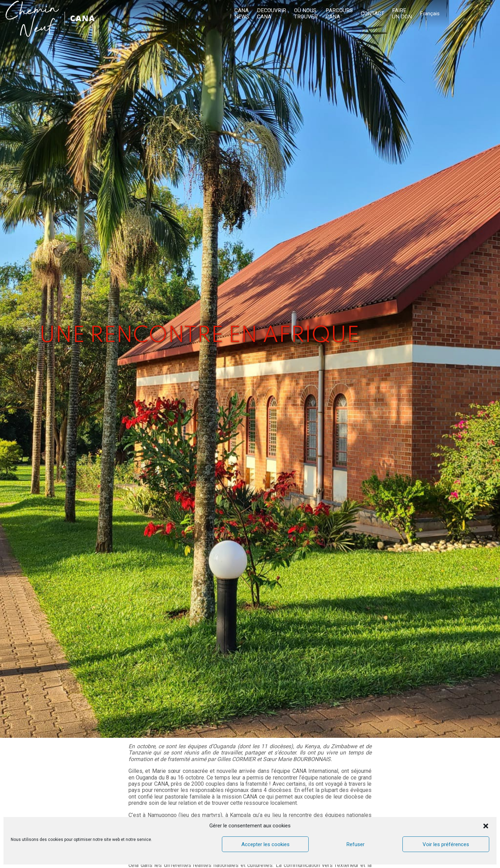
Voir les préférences (446, 844)
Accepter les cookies (265, 844)
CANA (84, 18)
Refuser (356, 844)
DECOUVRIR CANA (332, 14)
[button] (486, 826)
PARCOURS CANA (398, 14)
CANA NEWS (302, 14)
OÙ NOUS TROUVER (365, 14)
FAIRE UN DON (459, 14)
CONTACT (431, 14)
